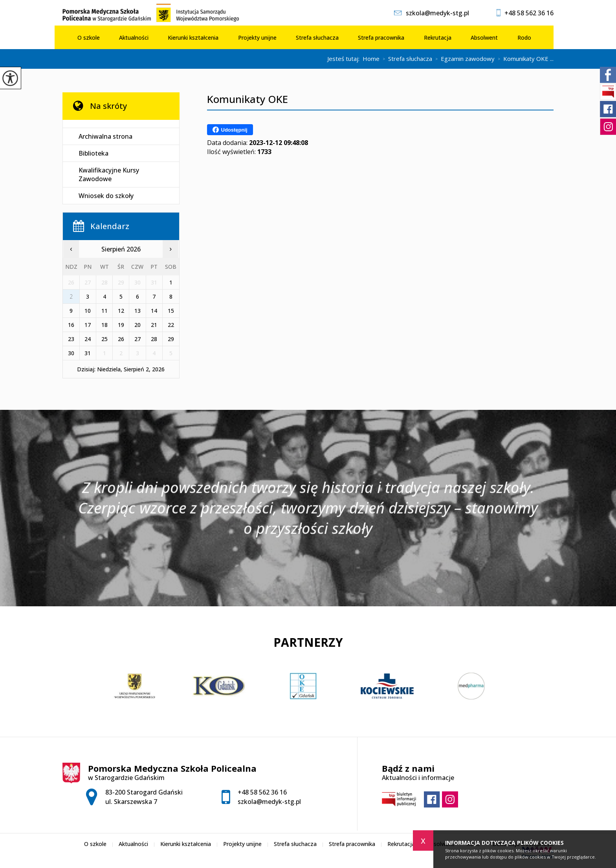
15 (171, 311)
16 (71, 325)
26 (121, 339)
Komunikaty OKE (247, 99)
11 (104, 311)
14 (154, 311)
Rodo (524, 38)
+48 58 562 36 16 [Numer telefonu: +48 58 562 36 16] (262, 792)
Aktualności (134, 38)
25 (104, 339)
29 (171, 339)
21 (154, 325)
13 (137, 311)
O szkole (89, 38)
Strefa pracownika (381, 38)
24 (88, 339)
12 (121, 311)
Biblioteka (93, 153)
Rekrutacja (438, 38)
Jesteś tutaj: (345, 59)
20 (137, 325)
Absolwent (484, 38)
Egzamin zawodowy (463, 59)
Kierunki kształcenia (193, 38)
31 (88, 353)
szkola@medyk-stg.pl (432, 13)
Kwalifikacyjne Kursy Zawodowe (109, 174)
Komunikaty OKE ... (524, 59)
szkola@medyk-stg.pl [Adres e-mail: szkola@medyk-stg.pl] (269, 802)
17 (88, 325)
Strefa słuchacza (317, 38)
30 (71, 353)
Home (371, 59)
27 (137, 339)
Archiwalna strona (105, 136)
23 (71, 339)
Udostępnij (230, 130)
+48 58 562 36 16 (525, 13)
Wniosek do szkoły (106, 196)
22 (171, 325)
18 (104, 325)
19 (121, 325)
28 (154, 339)
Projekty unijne (257, 38)
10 (88, 311)
